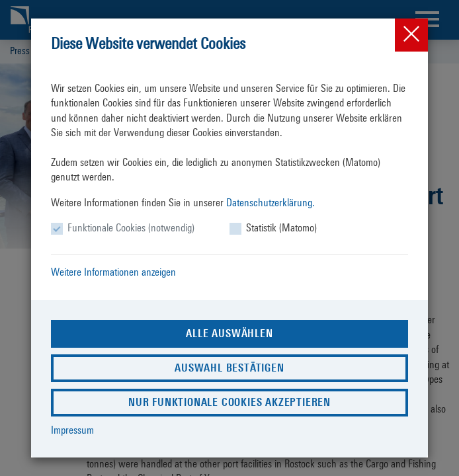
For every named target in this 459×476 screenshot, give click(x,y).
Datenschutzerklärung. (271, 203)
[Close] (411, 35)
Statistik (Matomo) (281, 228)
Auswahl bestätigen (229, 368)
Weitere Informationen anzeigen (113, 272)
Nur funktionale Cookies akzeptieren (230, 402)
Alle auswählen (229, 334)
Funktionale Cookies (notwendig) (131, 228)
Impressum (72, 430)
